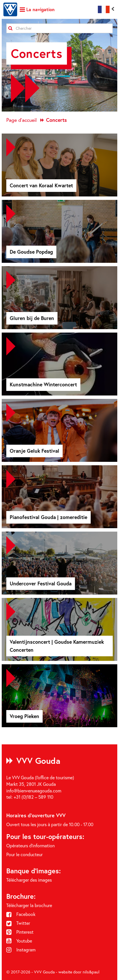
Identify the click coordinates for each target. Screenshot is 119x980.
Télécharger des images (29, 880)
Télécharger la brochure (29, 905)
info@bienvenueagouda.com (34, 791)
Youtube (19, 941)
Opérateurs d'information (30, 846)
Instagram (21, 950)
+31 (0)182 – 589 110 (33, 797)
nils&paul (91, 972)
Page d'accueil (21, 120)
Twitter (18, 923)
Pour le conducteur (24, 854)
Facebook (21, 914)
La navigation (37, 9)
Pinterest (20, 932)
